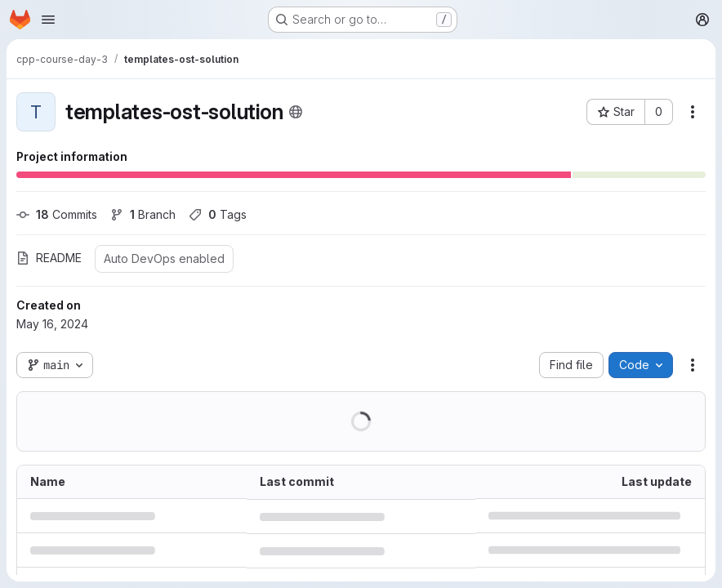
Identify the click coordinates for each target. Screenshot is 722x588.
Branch (143, 214)
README (49, 258)
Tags (218, 214)
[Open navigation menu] (48, 20)
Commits (57, 214)
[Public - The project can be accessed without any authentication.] (296, 112)
